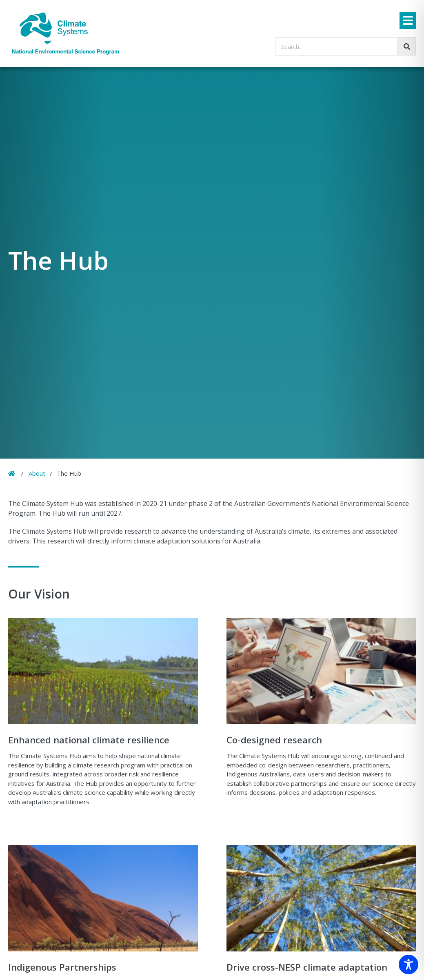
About (37, 473)
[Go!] (407, 46)
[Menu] (408, 21)
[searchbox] (345, 46)
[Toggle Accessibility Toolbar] (408, 964)
